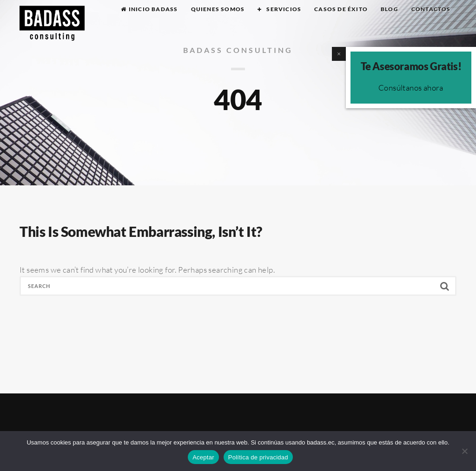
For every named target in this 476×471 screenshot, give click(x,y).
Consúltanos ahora (411, 88)
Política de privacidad (258, 457)
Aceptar (203, 457)
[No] (464, 451)
